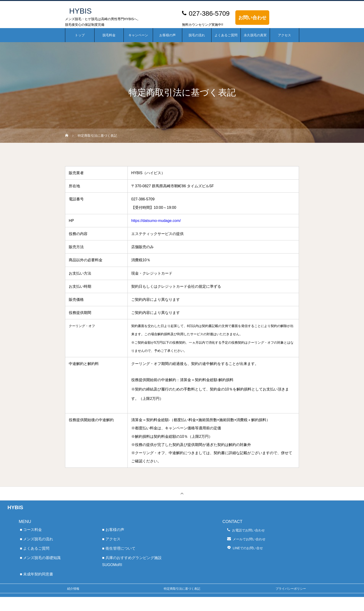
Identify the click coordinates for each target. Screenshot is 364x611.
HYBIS (15, 507)
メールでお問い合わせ (249, 539)
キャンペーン (138, 35)
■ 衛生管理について (119, 548)
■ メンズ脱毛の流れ (36, 539)
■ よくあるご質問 (35, 548)
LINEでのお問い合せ (248, 548)
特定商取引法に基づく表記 (182, 589)
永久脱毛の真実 (255, 35)
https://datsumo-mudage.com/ (156, 221)
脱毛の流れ (197, 35)
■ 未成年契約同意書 (36, 574)
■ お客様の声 (113, 530)
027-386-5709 (209, 13)
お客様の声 (167, 35)
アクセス (284, 35)
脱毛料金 (109, 35)
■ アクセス (111, 539)
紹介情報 (73, 589)
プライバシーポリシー (291, 589)
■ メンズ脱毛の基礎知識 (40, 558)
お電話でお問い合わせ (248, 530)
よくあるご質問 (226, 35)
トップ (80, 35)
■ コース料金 (31, 530)
